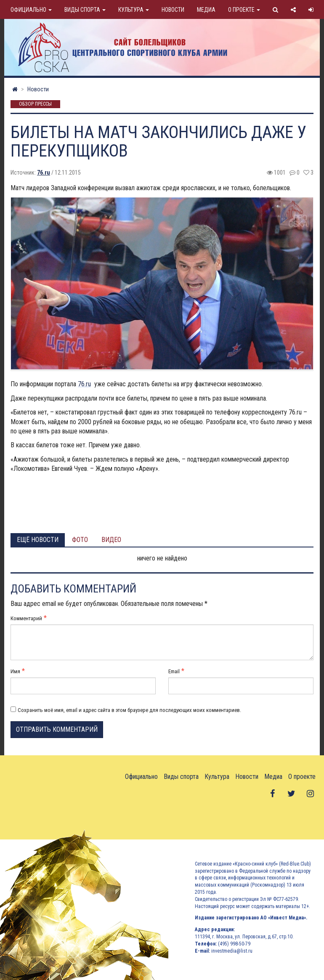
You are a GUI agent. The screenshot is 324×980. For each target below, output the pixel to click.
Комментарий (26, 618)
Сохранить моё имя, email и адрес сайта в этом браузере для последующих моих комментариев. (129, 710)
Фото (80, 540)
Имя (15, 671)
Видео (111, 540)
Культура (134, 10)
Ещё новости (38, 540)
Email (174, 671)
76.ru (44, 173)
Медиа (206, 10)
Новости (173, 10)
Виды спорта (85, 10)
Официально (31, 10)
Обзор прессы (35, 104)
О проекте (244, 10)
